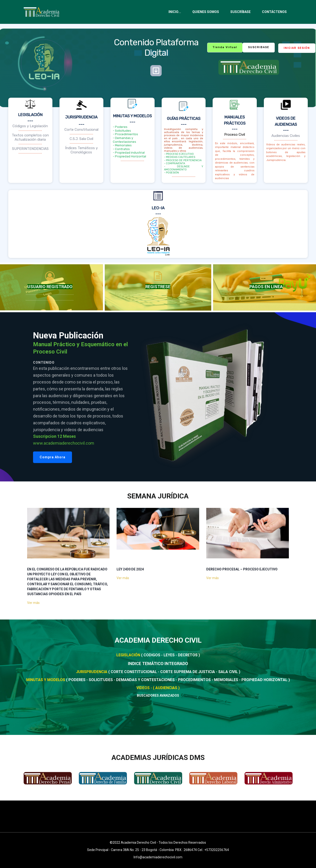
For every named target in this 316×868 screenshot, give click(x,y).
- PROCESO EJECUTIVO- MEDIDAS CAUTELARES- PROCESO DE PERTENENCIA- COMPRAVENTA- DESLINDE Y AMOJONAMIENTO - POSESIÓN (184, 163)
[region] (158, 397)
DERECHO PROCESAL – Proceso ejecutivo (242, 569)
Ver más (33, 603)
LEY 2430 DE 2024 (130, 569)
